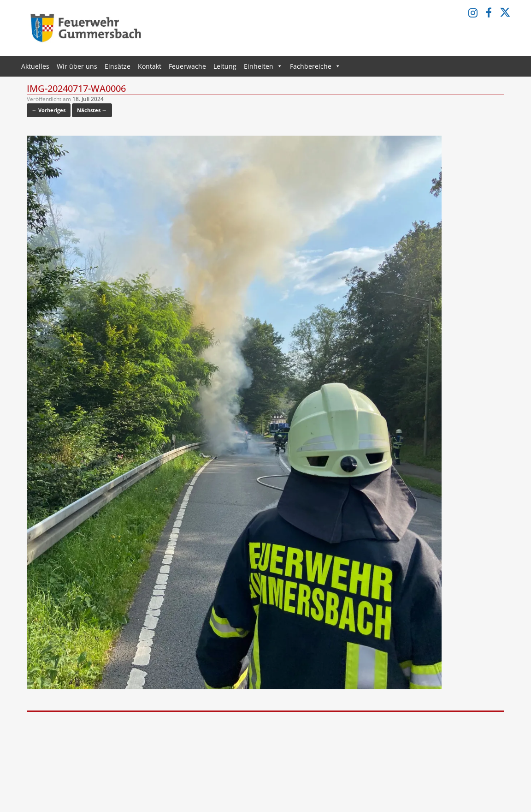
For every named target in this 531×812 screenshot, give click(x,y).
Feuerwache (187, 66)
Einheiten (263, 66)
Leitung (225, 66)
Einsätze (118, 66)
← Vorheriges (49, 110)
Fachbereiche (315, 66)
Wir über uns (77, 66)
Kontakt (150, 66)
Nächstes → (92, 110)
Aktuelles (35, 66)
